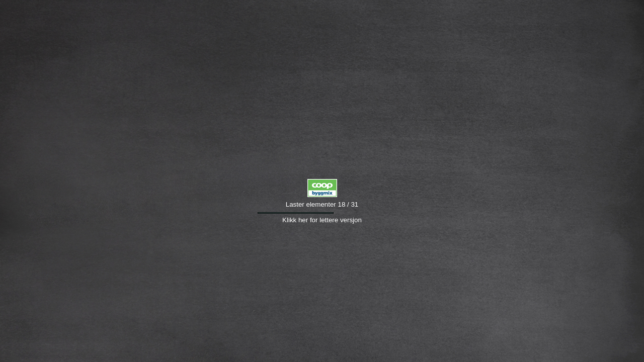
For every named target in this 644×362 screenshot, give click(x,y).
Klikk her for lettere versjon (322, 220)
